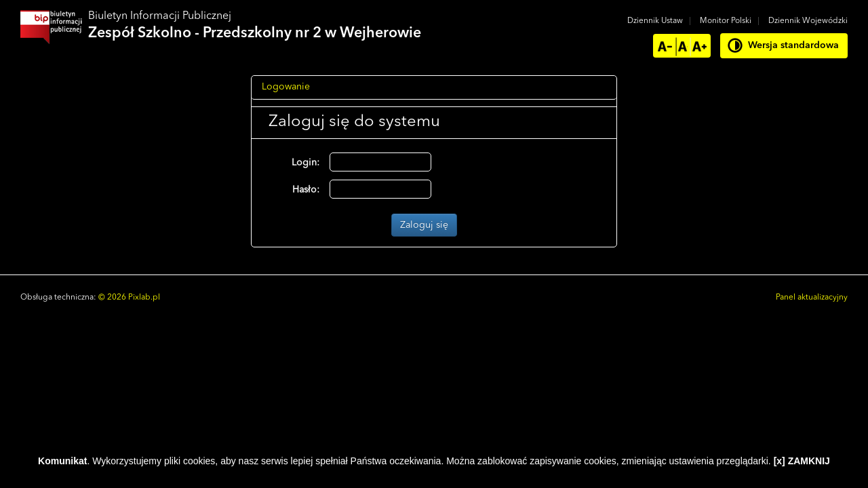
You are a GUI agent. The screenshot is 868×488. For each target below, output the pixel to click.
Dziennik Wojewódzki (808, 21)
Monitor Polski (726, 21)
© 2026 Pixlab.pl (129, 298)
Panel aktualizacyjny (812, 298)
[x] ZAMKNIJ (802, 461)
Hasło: (306, 190)
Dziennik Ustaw (655, 21)
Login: (305, 163)
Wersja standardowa (793, 45)
